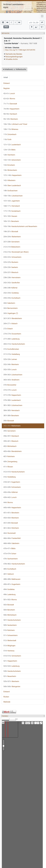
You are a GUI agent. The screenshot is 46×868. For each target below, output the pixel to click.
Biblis (9, 150)
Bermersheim (11, 308)
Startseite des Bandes (14, 54)
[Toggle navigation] (42, 16)
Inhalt (6, 77)
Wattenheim (12, 237)
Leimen (10, 359)
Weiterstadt (10, 641)
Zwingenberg (10, 462)
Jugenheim (12, 201)
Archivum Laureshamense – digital (14, 6)
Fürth (7, 139)
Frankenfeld (12, 538)
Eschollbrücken (11, 349)
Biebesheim (12, 247)
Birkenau (11, 129)
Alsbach (10, 324)
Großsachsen (10, 191)
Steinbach (11, 436)
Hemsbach (12, 206)
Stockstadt (10, 533)
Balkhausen (12, 579)
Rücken (6, 697)
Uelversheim (12, 160)
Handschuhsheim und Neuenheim (20, 226)
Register (7, 88)
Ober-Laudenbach (12, 186)
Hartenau (9, 651)
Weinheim (11, 119)
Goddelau (11, 293)
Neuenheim (10, 676)
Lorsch (9, 93)
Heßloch (9, 574)
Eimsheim (9, 165)
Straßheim (11, 380)
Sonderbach (12, 211)
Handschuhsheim (14, 344)
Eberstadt (10, 104)
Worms (9, 99)
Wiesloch (11, 272)
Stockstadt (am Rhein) (16, 252)
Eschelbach (12, 298)
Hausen (10, 216)
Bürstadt (11, 232)
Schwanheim (12, 257)
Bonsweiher (10, 385)
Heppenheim (11, 109)
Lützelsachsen (13, 196)
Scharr (10, 554)
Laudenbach (12, 145)
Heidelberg (12, 354)
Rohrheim (9, 456)
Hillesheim (9, 180)
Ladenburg (11, 339)
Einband (7, 83)
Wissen (8, 467)
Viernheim (9, 155)
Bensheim (11, 221)
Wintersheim (10, 170)
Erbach (8, 329)
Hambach (10, 114)
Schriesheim (12, 487)
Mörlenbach (10, 446)
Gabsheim (9, 303)
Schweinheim (11, 635)
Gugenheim (12, 482)
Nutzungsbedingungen (14, 57)
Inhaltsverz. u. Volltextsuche (15, 69)
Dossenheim (12, 334)
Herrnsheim (12, 278)
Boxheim (11, 262)
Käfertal (10, 288)
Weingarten (12, 687)
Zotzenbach (10, 134)
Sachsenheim (11, 559)
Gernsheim (11, 242)
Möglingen (9, 646)
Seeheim (11, 267)
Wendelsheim (13, 318)
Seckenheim (10, 625)
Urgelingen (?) (11, 313)
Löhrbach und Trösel (15, 124)
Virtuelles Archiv (12, 59)
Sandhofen (12, 283)
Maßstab (7, 702)
